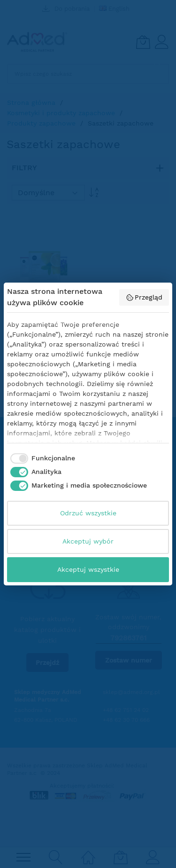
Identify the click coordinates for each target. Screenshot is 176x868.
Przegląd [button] (144, 298)
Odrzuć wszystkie (88, 513)
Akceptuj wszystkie (88, 569)
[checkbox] (41, 458)
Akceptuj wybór (88, 541)
